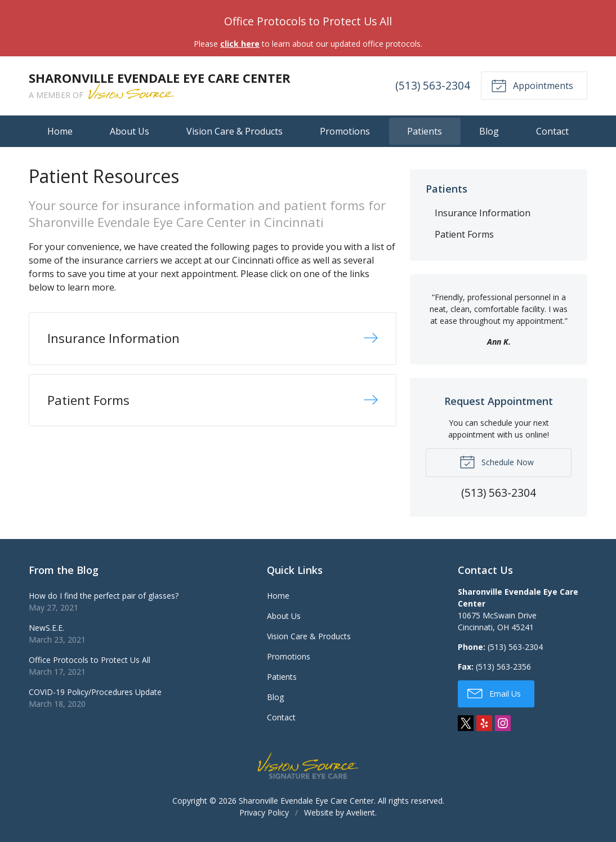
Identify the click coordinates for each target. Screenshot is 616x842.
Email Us (494, 693)
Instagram (503, 723)
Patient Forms (464, 234)
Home (60, 131)
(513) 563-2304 (433, 85)
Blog (489, 131)
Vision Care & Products (235, 131)
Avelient (361, 812)
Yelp (484, 723)
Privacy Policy (264, 812)
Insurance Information (483, 213)
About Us (130, 131)
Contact (552, 131)
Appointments (532, 85)
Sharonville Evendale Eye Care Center (306, 801)
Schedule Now (497, 461)
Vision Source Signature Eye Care (308, 766)
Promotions (345, 131)
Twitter (466, 723)
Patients (425, 131)
